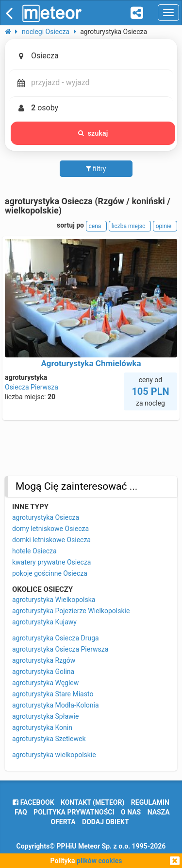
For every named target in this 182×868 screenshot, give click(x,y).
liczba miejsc (130, 226)
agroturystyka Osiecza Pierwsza (60, 649)
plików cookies (99, 861)
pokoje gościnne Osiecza (50, 573)
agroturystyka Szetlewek (49, 739)
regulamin (150, 802)
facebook (33, 802)
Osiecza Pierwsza (32, 387)
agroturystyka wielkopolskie (54, 755)
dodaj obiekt (106, 822)
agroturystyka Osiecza (46, 517)
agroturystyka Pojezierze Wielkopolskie (71, 611)
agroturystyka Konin (42, 727)
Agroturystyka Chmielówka (91, 363)
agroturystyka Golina (43, 672)
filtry (96, 169)
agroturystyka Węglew (45, 683)
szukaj (93, 133)
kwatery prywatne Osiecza (51, 562)
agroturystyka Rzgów (44, 660)
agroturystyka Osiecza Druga (56, 638)
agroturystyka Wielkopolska (54, 600)
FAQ (21, 812)
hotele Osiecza (34, 551)
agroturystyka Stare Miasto (53, 694)
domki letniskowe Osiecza (51, 540)
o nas (131, 812)
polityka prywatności (74, 812)
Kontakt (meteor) (92, 802)
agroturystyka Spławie (45, 716)
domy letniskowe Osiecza (50, 529)
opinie (165, 226)
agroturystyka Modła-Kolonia (56, 705)
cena (97, 226)
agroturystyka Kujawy (44, 622)
